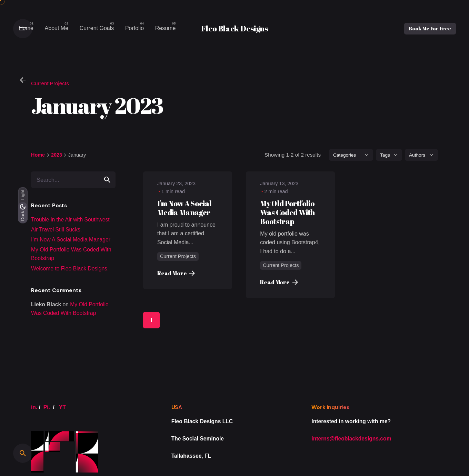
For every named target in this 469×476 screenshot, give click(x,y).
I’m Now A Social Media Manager (71, 240)
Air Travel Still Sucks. (56, 230)
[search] (107, 180)
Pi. (47, 407)
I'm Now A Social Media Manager (184, 208)
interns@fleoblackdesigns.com (351, 439)
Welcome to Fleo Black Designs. (70, 269)
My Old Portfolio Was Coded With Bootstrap (287, 212)
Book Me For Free (430, 28)
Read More (176, 273)
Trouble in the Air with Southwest (70, 220)
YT (62, 407)
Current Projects (50, 83)
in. (34, 407)
